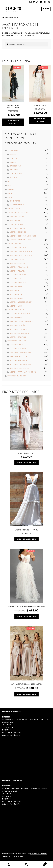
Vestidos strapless (18, 337)
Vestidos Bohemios (18, 232)
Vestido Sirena (16, 318)
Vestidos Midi (16, 220)
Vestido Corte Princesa (20, 314)
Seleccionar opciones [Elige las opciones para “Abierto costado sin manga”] (27, 539)
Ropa (10, 197)
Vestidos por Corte (16, 310)
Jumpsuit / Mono (17, 205)
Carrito (41, 863)
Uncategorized (14, 209)
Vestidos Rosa (16, 294)
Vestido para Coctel (19, 356)
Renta (10, 193)
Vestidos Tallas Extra (17, 376)
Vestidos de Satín (17, 325)
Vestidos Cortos (17, 217)
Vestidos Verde (16, 298)
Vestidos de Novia (15, 224)
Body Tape (14, 158)
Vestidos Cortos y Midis (18, 213)
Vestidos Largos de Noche (21, 252)
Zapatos (14, 178)
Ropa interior (16, 174)
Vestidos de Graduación (20, 364)
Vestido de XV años (18, 349)
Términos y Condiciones (13, 856)
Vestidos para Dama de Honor (23, 372)
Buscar (26, 865)
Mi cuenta (31, 2)
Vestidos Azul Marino (19, 267)
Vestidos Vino (16, 306)
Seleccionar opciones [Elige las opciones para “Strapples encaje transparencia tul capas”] (27, 617)
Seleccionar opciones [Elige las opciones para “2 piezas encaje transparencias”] (13, 122)
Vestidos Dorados (18, 275)
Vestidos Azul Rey (17, 271)
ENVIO (10, 182)
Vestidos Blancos (18, 228)
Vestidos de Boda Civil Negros (23, 236)
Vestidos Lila (15, 279)
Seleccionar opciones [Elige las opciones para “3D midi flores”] (40, 120)
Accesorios (12, 150)
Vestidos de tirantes (19, 329)
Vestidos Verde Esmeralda (21, 302)
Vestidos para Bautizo (20, 368)
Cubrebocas (15, 166)
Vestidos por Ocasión (17, 341)
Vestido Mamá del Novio (20, 353)
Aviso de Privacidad (39, 854)
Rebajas (11, 189)
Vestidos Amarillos (18, 263)
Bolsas (13, 162)
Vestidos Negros (17, 286)
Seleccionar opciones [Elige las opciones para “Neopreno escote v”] (27, 463)
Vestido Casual (17, 345)
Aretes (13, 154)
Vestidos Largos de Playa (21, 255)
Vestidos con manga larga (22, 321)
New (9, 185)
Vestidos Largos (14, 244)
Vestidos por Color (16, 259)
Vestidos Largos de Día (20, 248)
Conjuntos (15, 201)
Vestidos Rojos (17, 290)
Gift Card (14, 170)
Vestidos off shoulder (20, 333)
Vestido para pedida (19, 360)
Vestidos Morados (18, 283)
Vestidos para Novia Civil (21, 240)
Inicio (7, 17)
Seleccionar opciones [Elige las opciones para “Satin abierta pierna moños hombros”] (27, 694)
